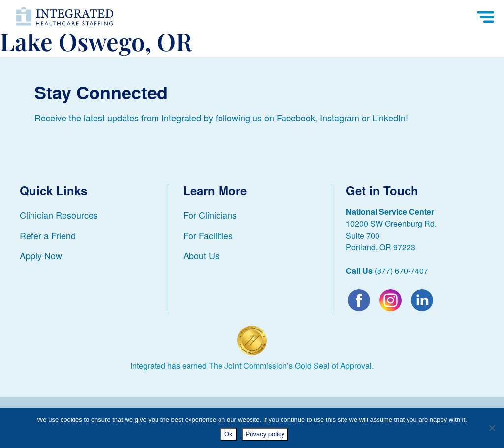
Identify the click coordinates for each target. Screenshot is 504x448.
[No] (492, 428)
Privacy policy (265, 434)
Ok (229, 434)
